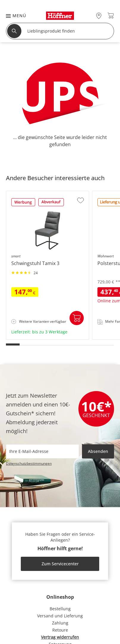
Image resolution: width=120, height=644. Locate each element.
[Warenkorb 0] (111, 16)
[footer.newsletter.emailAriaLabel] (42, 451)
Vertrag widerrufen (60, 637)
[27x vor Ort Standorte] (99, 16)
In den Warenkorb (77, 318)
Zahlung (60, 623)
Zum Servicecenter (60, 564)
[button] (13, 16)
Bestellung (60, 609)
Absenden (98, 451)
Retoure (60, 630)
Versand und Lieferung (60, 616)
